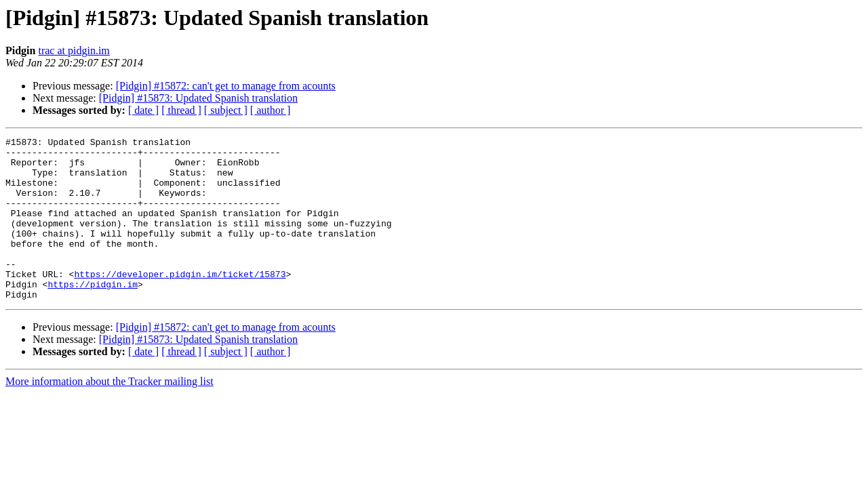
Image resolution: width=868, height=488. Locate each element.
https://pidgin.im (93, 314)
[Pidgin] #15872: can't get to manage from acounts (226, 86)
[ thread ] (181, 110)
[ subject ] (226, 110)
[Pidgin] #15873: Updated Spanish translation (198, 98)
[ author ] (271, 110)
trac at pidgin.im (74, 50)
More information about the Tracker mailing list (110, 414)
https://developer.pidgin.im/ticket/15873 (180, 302)
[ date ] (143, 110)
